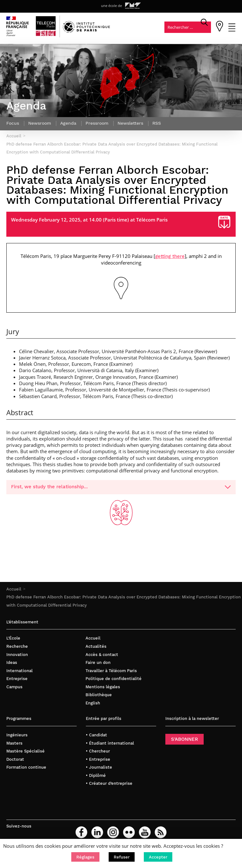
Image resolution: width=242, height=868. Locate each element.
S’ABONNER (185, 740)
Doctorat (15, 760)
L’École (13, 639)
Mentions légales (103, 688)
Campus (14, 688)
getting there (170, 257)
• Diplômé (96, 776)
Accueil (14, 590)
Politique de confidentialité (114, 680)
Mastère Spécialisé (25, 752)
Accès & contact (102, 656)
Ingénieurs (17, 736)
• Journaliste (99, 768)
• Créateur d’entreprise (109, 785)
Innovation (17, 656)
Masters (14, 744)
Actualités (96, 647)
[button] (85, 857)
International (19, 672)
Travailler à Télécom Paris (111, 672)
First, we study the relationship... (121, 488)
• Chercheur (98, 752)
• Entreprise (98, 760)
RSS (157, 124)
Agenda (68, 124)
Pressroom (97, 124)
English (93, 704)
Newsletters (130, 124)
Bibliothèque (99, 696)
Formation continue (26, 768)
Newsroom (40, 124)
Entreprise (17, 680)
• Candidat (96, 736)
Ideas (12, 664)
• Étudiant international (110, 744)
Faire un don (98, 664)
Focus (13, 124)
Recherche (17, 647)
